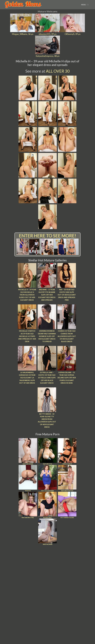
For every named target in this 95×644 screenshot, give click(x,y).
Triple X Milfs (67, 450)
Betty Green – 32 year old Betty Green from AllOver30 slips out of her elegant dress (47, 420)
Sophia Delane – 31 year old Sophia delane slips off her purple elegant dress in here (67, 377)
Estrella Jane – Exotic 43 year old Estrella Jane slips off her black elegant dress (47, 377)
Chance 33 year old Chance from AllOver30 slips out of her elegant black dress (67, 336)
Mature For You (67, 477)
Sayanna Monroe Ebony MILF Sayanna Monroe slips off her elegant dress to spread (47, 336)
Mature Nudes (28, 450)
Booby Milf (47, 504)
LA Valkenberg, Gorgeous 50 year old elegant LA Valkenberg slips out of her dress (27, 377)
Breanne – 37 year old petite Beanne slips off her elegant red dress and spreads (47, 295)
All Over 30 (58, 71)
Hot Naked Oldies (67, 504)
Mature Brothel (28, 504)
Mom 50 (28, 477)
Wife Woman (47, 531)
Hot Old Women (47, 477)
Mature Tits (47, 450)
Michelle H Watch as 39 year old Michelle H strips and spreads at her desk (27, 335)
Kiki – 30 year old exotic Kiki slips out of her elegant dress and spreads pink (67, 295)
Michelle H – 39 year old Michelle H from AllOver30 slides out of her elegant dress (27, 295)
